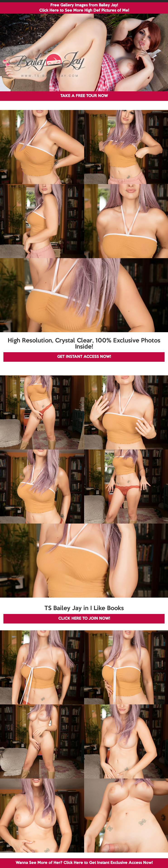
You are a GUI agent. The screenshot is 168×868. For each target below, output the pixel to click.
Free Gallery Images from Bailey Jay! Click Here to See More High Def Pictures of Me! (84, 8)
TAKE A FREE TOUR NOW (84, 96)
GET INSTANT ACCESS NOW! (84, 357)
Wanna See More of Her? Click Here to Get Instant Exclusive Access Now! (84, 863)
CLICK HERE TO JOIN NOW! (84, 619)
